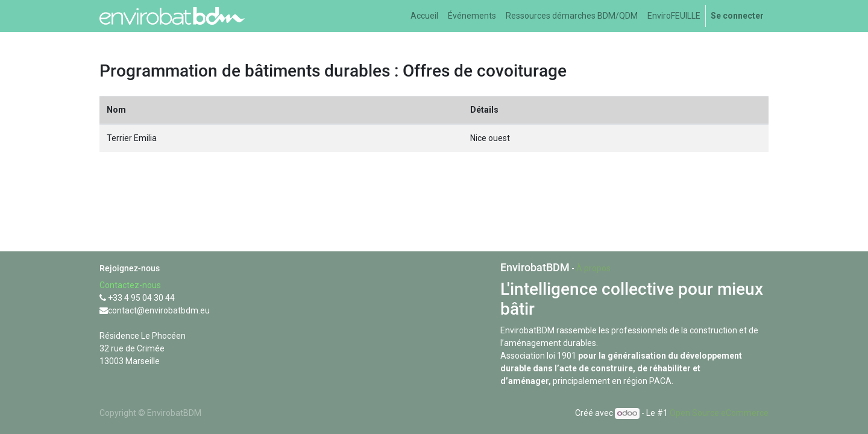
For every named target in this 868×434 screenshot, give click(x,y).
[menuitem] (424, 16)
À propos (593, 268)
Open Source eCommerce (719, 413)
